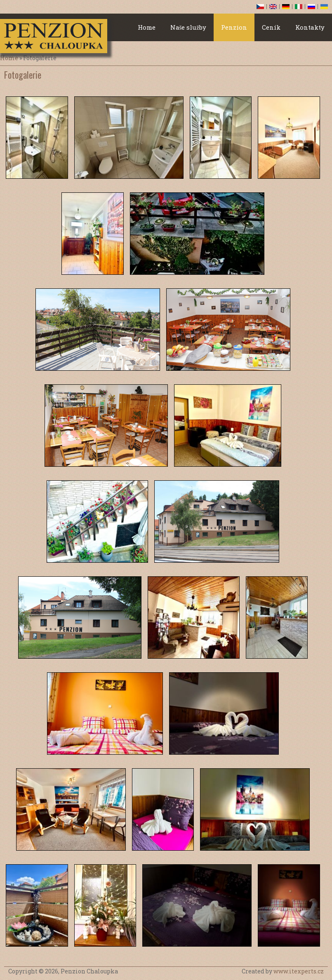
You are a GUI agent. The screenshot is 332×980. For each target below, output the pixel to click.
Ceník (271, 27)
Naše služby (188, 27)
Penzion (234, 27)
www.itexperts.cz (299, 971)
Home (147, 27)
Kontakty (310, 27)
